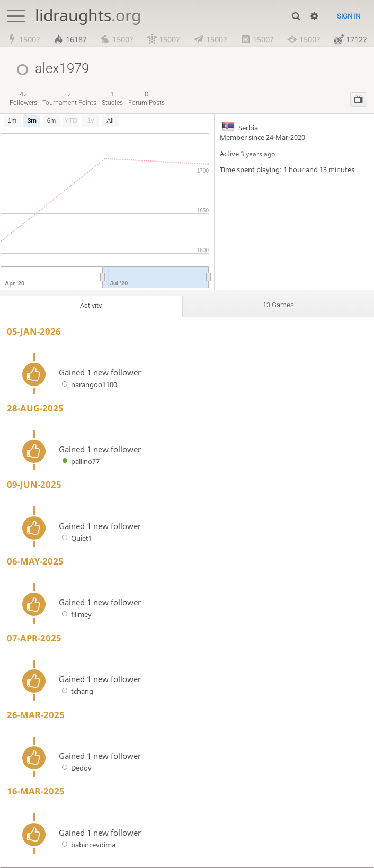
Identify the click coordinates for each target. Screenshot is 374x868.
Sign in (349, 16)
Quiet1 (75, 539)
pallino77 (79, 462)
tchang (76, 692)
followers (23, 99)
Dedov (75, 768)
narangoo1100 (88, 386)
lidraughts (88, 15)
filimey (75, 615)
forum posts (146, 99)
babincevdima (87, 845)
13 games (278, 306)
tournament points (69, 99)
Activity (91, 306)
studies (112, 99)
